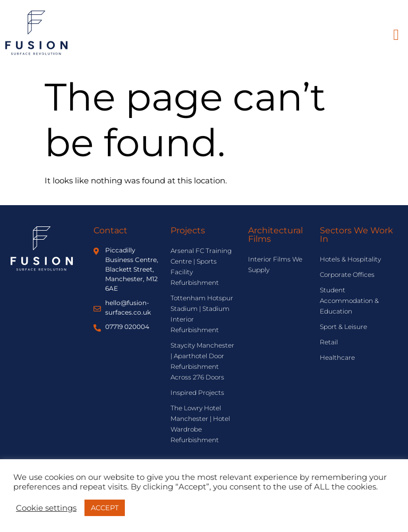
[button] (396, 35)
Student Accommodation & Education (349, 301)
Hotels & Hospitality (350, 259)
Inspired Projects (197, 392)
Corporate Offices (347, 275)
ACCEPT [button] (105, 508)
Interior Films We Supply (275, 264)
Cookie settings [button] (46, 508)
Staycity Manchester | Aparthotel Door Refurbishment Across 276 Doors (202, 361)
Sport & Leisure (343, 327)
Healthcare (337, 357)
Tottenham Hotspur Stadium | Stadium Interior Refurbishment (202, 314)
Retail (329, 342)
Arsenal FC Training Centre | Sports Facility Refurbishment (201, 267)
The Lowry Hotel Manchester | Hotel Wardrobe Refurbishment (200, 424)
